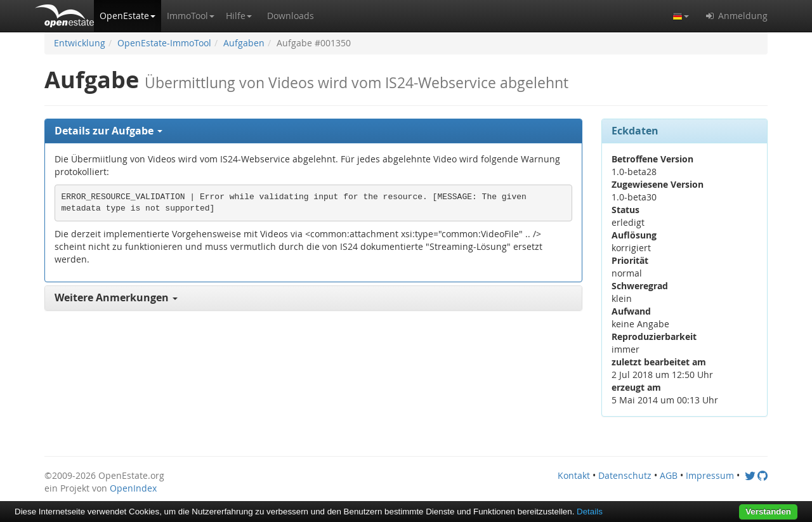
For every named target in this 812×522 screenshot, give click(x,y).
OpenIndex (133, 488)
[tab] (313, 131)
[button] (128, 16)
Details (590, 512)
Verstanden (768, 512)
